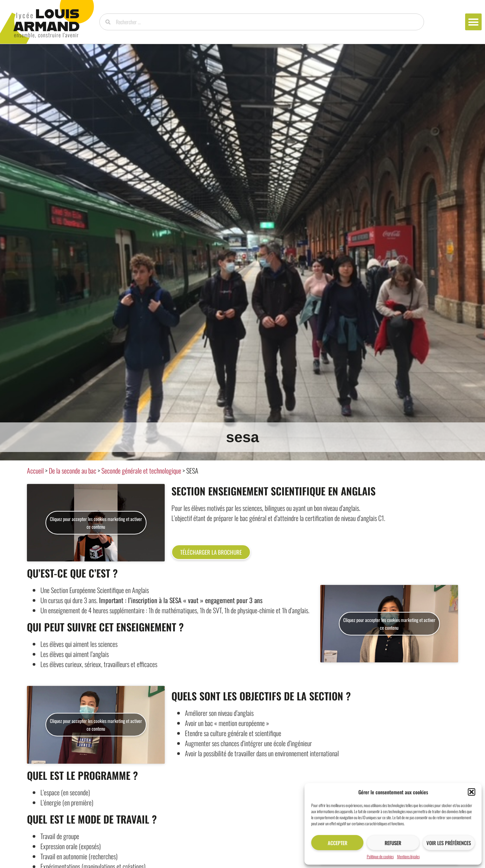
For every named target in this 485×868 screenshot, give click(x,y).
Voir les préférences (449, 843)
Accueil (35, 471)
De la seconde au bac (73, 471)
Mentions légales (408, 856)
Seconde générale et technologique (141, 471)
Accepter (337, 843)
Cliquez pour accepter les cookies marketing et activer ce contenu (96, 523)
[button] (472, 792)
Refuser (393, 843)
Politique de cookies (380, 856)
